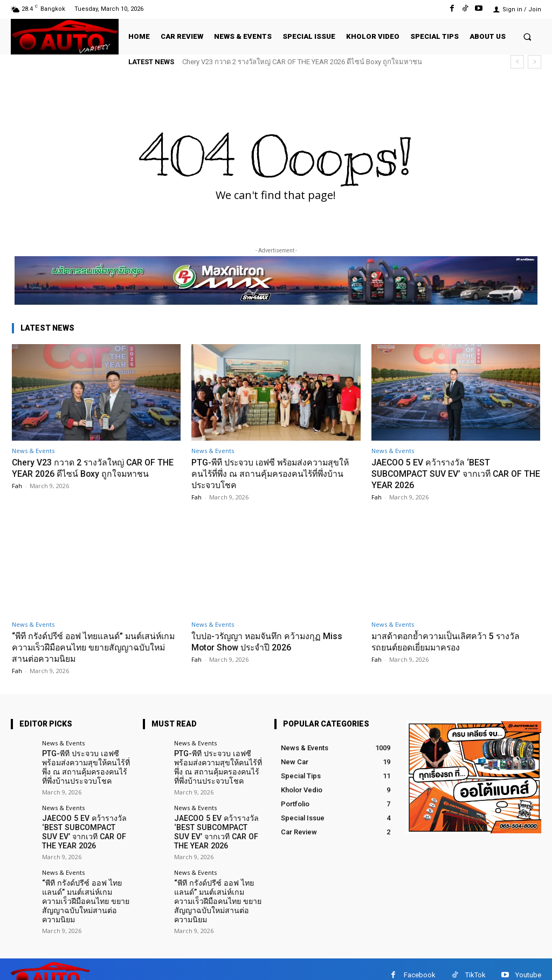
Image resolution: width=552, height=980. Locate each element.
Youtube (528, 963)
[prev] (517, 62)
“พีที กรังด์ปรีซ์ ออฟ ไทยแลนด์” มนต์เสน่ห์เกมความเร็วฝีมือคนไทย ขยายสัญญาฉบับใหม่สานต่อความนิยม (94, 646)
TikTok (475, 963)
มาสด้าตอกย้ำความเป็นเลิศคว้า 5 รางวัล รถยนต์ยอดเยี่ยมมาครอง (451, 641)
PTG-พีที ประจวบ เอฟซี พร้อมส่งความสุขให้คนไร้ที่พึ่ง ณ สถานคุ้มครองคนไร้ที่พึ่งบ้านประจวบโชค (272, 473)
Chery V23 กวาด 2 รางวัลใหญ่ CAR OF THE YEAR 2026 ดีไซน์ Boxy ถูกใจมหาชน (302, 62)
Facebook (420, 963)
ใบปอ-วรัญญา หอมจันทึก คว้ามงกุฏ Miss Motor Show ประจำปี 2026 (271, 641)
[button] (527, 36)
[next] (534, 62)
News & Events (33, 451)
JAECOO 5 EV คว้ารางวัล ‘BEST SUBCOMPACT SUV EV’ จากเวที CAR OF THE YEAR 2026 (453, 473)
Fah (17, 485)
